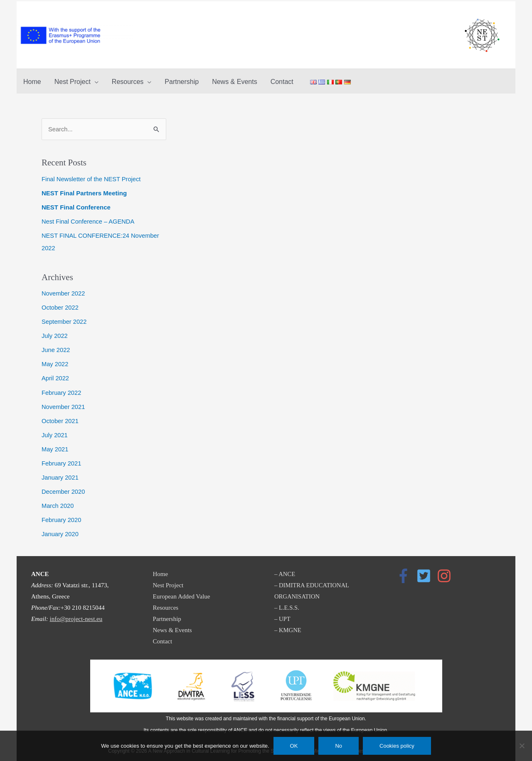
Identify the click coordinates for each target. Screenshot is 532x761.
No (339, 746)
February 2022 (62, 390)
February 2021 (62, 460)
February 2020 (62, 516)
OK (294, 746)
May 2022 (55, 362)
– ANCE (285, 570)
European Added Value (182, 593)
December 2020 (64, 488)
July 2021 (55, 432)
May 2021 (55, 446)
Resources (166, 604)
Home (161, 570)
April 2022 (56, 376)
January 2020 (60, 530)
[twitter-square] (426, 572)
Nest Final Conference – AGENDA (89, 220)
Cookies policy (397, 746)
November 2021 (64, 404)
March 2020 (58, 502)
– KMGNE (288, 626)
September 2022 (65, 320)
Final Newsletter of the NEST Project (92, 178)
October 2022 (60, 306)
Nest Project (168, 581)
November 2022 (64, 292)
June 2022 (56, 348)
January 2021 (60, 474)
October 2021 (60, 418)
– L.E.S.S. (287, 604)
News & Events (172, 626)
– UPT (283, 615)
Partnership (167, 615)
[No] (522, 746)
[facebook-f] (406, 572)
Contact (163, 638)
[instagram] (446, 572)
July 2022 (55, 334)
